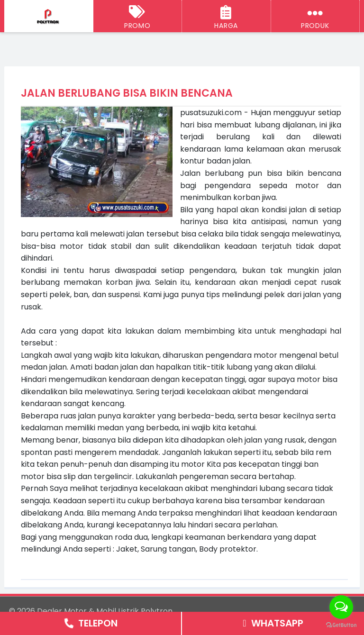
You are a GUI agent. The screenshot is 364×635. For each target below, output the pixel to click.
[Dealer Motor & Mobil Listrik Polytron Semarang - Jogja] (49, 17)
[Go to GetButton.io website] (341, 625)
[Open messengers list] (341, 607)
